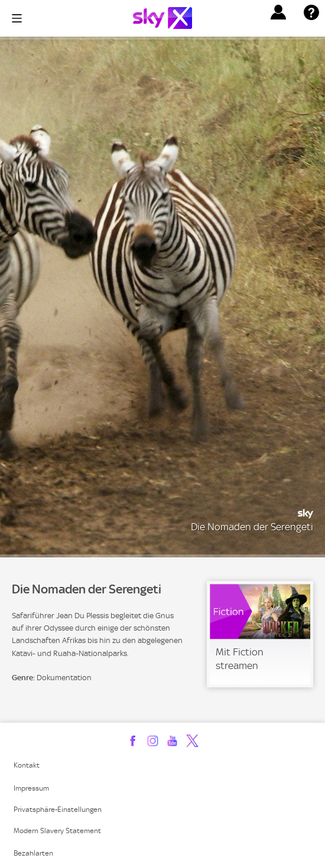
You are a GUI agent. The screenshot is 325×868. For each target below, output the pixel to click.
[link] (260, 634)
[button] (278, 12)
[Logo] (162, 18)
